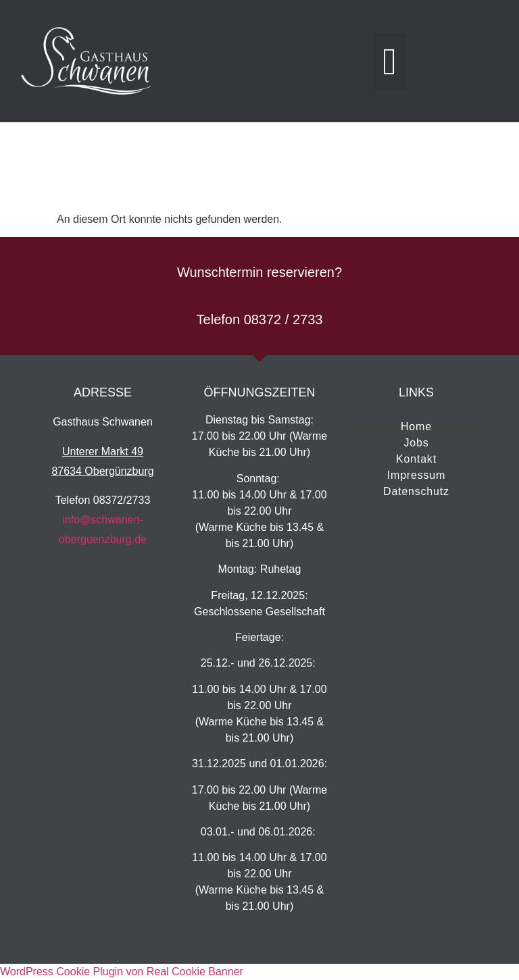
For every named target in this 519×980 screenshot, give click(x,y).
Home (416, 427)
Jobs (416, 443)
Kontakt (416, 459)
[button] (389, 61)
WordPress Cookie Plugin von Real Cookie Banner (122, 972)
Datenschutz (416, 491)
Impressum (416, 475)
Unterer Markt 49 (103, 452)
